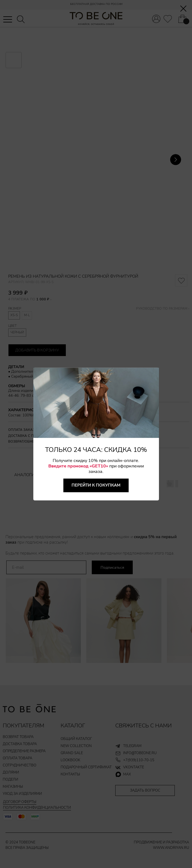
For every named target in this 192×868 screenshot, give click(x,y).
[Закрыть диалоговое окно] (183, 9)
